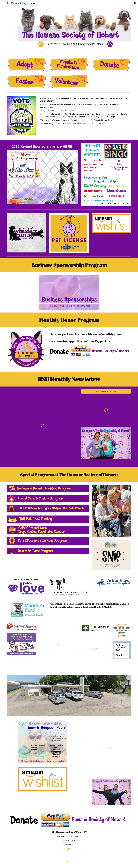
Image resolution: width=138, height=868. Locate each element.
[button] (3, 3)
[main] (85, 111)
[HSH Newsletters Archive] (106, 391)
